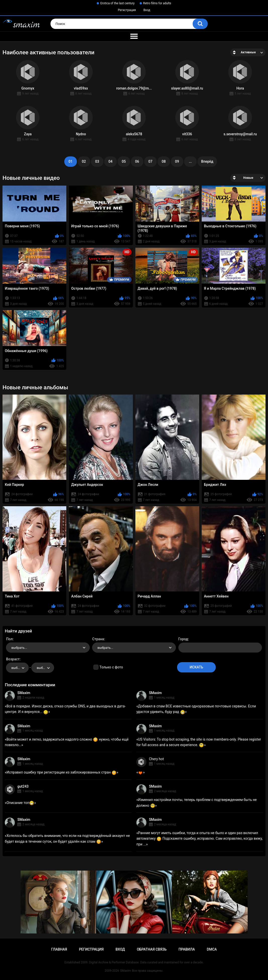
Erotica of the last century (117, 3)
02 (84, 161)
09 (177, 161)
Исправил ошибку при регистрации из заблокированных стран (62, 772)
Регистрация (127, 10)
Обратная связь (152, 949)
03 (97, 161)
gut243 (23, 786)
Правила (187, 949)
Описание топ (20, 803)
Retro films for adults (157, 3)
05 (124, 161)
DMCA (212, 949)
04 (111, 161)
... (190, 161)
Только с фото (111, 667)
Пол (9, 639)
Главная (59, 949)
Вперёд (207, 161)
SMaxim (24, 693)
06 (137, 161)
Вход (147, 10)
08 (164, 161)
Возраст (13, 659)
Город (183, 639)
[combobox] (48, 648)
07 (150, 161)
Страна (98, 639)
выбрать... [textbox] (19, 648)
